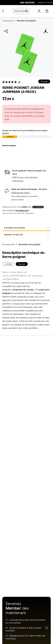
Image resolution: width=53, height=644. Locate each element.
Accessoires (8, 21)
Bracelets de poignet (26, 21)
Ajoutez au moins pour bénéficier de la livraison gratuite (25, 132)
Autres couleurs (9, 145)
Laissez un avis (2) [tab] (13, 234)
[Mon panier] (47, 11)
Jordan (8, 264)
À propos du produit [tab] (14, 228)
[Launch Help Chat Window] (47, 628)
